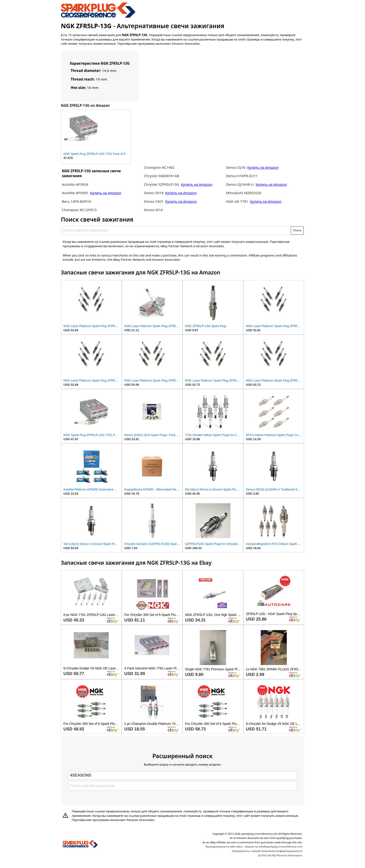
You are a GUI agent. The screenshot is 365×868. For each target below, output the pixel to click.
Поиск (297, 230)
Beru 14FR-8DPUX (76, 201)
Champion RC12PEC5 (79, 210)
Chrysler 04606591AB (162, 176)
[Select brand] (182, 775)
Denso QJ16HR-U (240, 184)
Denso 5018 (154, 193)
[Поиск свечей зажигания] (176, 230)
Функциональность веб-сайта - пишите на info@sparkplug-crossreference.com (254, 846)
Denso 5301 (154, 201)
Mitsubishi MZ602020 (244, 193)
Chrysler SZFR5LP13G (162, 184)
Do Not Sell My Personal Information (280, 855)
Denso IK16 (153, 210)
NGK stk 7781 (237, 201)
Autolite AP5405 (75, 193)
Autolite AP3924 (75, 184)
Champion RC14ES (159, 167)
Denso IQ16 (236, 167)
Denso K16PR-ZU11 (242, 176)
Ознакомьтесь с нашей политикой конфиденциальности (267, 851)
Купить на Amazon (106, 193)
